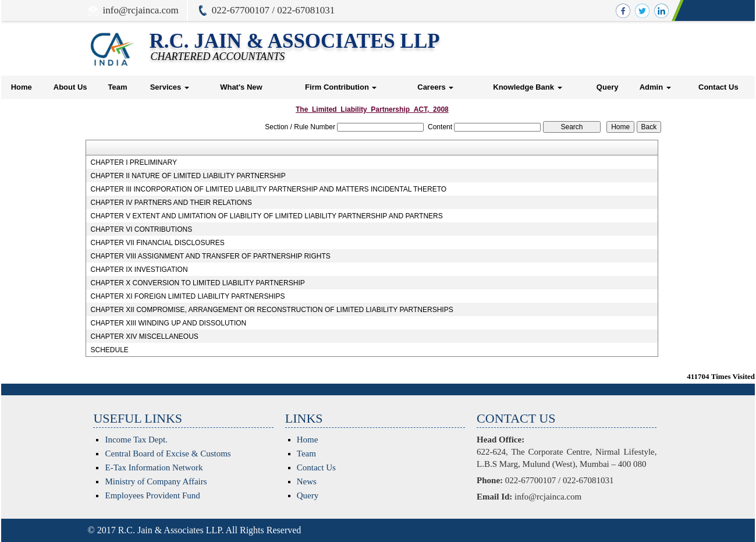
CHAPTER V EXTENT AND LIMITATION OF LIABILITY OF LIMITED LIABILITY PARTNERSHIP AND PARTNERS (266, 216)
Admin (655, 87)
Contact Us (718, 87)
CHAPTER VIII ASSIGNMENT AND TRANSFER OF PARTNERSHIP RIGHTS (210, 256)
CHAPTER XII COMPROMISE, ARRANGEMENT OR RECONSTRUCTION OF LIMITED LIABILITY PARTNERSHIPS (271, 310)
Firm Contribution (341, 87)
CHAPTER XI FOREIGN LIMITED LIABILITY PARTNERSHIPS (187, 296)
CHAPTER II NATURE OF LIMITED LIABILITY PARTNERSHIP (188, 176)
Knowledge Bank (527, 87)
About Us (70, 87)
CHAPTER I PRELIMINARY (133, 162)
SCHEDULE (109, 350)
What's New (241, 87)
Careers (435, 87)
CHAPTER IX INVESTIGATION (139, 270)
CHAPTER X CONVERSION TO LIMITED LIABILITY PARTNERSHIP (197, 283)
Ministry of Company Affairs (156, 481)
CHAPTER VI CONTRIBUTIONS (141, 229)
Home (22, 87)
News (307, 481)
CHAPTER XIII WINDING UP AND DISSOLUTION (168, 323)
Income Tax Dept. (136, 440)
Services (170, 87)
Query (608, 87)
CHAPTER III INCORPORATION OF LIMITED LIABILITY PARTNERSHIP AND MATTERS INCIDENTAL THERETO (268, 189)
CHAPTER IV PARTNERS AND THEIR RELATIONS (171, 203)
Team (117, 87)
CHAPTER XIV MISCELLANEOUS (144, 336)
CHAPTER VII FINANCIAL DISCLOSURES (157, 243)
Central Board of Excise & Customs (168, 454)
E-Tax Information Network (154, 467)
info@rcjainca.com (141, 10)
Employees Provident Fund (152, 495)
